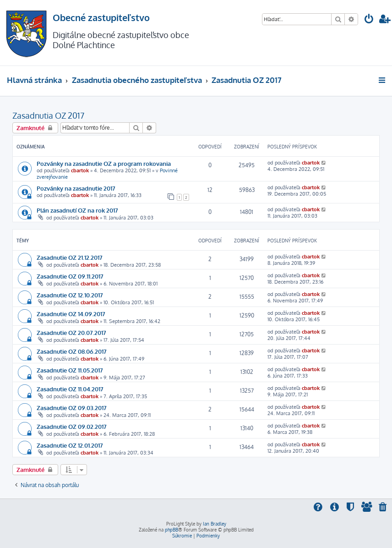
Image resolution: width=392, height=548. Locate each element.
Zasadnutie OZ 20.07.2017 (71, 332)
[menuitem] (369, 20)
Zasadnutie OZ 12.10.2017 (70, 295)
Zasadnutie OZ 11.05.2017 (70, 370)
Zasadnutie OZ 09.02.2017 (72, 426)
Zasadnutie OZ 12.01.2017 (70, 445)
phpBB (171, 530)
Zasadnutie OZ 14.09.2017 (71, 314)
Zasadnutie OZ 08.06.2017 (72, 351)
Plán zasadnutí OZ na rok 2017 (77, 210)
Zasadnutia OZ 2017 (48, 115)
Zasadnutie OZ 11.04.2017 (70, 389)
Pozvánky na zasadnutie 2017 (76, 188)
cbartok (80, 170)
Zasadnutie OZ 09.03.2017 (72, 408)
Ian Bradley (215, 524)
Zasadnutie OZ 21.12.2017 (70, 257)
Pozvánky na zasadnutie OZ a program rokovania (104, 163)
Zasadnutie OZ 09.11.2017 (70, 276)
